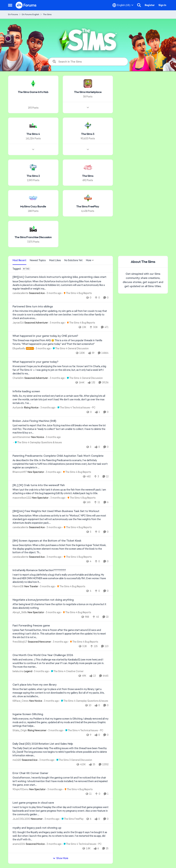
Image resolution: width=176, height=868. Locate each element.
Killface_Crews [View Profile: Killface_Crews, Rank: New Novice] (21, 701)
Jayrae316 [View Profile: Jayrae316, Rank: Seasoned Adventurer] (18, 322)
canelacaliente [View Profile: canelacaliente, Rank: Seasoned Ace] (20, 293)
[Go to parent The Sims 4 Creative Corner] (67, 671)
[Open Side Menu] (10, 5)
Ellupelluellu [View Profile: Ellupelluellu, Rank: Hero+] (19, 348)
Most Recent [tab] (19, 260)
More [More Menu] (90, 260)
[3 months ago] (53, 293)
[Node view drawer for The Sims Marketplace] (88, 108)
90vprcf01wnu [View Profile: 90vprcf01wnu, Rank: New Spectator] (20, 789)
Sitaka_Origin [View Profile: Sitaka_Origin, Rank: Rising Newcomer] (20, 730)
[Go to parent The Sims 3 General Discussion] (73, 760)
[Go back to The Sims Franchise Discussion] (33, 237)
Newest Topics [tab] (38, 260)
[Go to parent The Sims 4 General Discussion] (70, 349)
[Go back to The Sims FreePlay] (88, 207)
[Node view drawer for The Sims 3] (88, 149)
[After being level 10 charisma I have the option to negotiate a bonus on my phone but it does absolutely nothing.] (60, 606)
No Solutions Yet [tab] (73, 260)
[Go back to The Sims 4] (33, 134)
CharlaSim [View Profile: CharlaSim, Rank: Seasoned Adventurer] (18, 378)
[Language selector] (123, 5)
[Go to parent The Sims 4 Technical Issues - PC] (76, 408)
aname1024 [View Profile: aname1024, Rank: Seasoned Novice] (19, 844)
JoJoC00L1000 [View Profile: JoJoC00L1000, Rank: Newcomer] (21, 819)
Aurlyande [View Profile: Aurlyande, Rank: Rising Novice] (18, 408)
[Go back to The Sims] (88, 176)
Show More (60, 858)
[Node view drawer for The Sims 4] (33, 149)
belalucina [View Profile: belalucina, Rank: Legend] (18, 671)
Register (150, 5)
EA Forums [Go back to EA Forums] (13, 14)
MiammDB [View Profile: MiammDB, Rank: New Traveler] (18, 586)
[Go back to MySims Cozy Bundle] (33, 207)
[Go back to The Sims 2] (33, 176)
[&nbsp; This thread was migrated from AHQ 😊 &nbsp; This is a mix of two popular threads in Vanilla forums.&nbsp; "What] (60, 342)
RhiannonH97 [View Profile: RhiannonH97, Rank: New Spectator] (20, 472)
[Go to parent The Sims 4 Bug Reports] (77, 293)
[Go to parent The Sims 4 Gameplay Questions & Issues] (38, 443)
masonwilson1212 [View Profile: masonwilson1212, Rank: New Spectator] (22, 498)
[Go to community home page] (26, 5)
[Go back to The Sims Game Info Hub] (33, 92)
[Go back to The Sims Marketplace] (88, 92)
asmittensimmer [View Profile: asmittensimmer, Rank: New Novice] (21, 437)
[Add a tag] (26, 269)
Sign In (162, 5)
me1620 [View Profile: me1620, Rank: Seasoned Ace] (17, 760)
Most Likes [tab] (55, 260)
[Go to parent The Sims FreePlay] (72, 819)
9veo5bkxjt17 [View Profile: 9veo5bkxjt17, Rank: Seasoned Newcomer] (20, 642)
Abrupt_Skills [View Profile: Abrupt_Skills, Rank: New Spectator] (20, 612)
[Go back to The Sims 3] (88, 134)
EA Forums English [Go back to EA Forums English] (31, 14)
